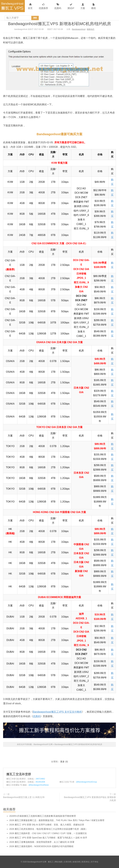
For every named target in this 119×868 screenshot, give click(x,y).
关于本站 (95, 862)
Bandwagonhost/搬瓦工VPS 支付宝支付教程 (57, 712)
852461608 (40, 782)
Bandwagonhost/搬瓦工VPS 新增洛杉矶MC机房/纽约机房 (60, 24)
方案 (83, 6)
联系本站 (86, 862)
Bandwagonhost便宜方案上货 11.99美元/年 (24, 797)
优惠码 (58, 6)
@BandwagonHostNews (39, 785)
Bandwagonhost (79, 29)
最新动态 (91, 29)
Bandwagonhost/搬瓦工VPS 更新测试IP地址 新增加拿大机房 (90, 799)
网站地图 (59, 862)
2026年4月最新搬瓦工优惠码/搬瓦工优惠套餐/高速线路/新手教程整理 (43, 816)
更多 (62, 762)
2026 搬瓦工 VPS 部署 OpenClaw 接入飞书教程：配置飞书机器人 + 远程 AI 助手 (48, 838)
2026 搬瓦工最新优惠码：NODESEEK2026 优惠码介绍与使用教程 (41, 846)
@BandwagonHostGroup (86, 782)
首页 (30, 6)
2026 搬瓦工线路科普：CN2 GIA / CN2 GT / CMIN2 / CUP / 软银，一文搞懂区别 (48, 833)
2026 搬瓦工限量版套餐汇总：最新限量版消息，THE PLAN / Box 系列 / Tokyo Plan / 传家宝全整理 (57, 820)
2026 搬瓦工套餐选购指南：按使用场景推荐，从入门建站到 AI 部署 (42, 842)
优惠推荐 (43, 6)
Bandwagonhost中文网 (12, 6)
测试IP (71, 6)
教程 (94, 6)
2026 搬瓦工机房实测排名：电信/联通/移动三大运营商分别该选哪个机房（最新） (48, 829)
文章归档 (68, 862)
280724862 (40, 779)
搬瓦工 (51, 862)
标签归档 (77, 862)
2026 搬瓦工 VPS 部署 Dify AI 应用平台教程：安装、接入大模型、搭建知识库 (47, 825)
